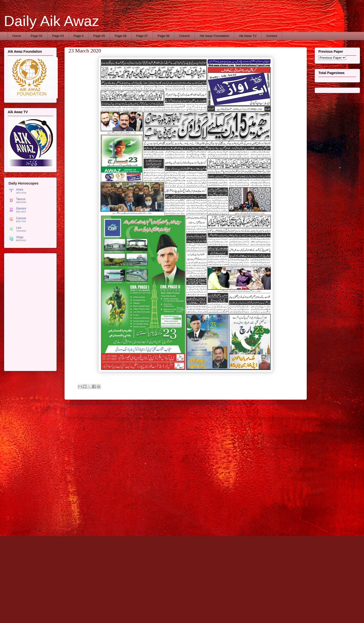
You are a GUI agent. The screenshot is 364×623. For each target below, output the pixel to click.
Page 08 (164, 36)
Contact (272, 36)
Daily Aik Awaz (52, 21)
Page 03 (58, 36)
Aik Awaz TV (248, 36)
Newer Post (78, 411)
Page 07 (142, 36)
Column (185, 36)
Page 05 (99, 36)
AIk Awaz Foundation (215, 36)
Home (17, 36)
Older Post (294, 411)
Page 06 (121, 36)
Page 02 (36, 36)
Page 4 (79, 36)
